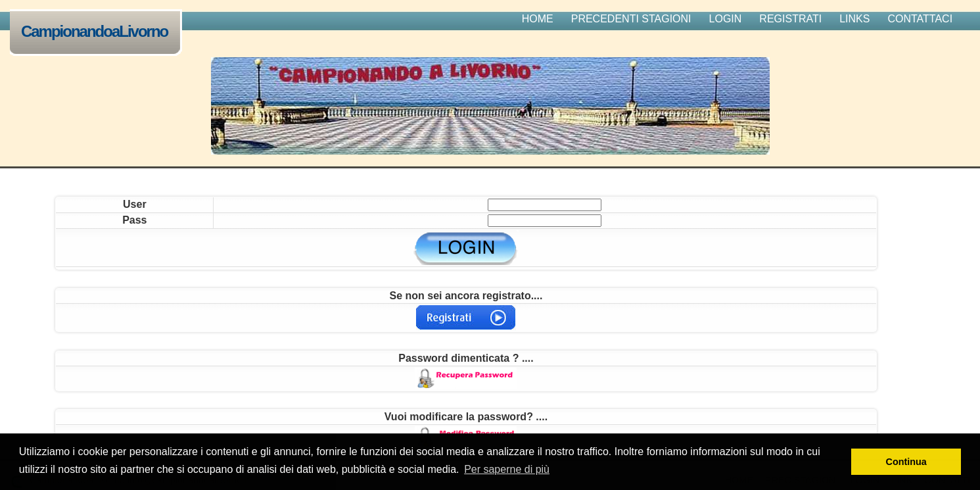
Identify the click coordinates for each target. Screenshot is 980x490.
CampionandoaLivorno (97, 33)
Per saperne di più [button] (507, 469)
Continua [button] (906, 462)
